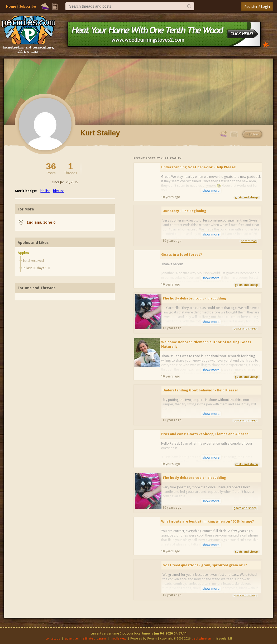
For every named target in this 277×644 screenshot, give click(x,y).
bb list (45, 191)
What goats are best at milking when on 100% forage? (208, 521)
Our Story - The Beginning (184, 211)
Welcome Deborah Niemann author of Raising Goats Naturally (206, 344)
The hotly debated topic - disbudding (194, 298)
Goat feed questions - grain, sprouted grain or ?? (205, 565)
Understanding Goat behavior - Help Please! (199, 167)
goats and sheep (247, 197)
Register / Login (257, 7)
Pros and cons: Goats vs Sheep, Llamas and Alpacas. (205, 434)
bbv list (58, 191)
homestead (249, 241)
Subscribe (28, 6)
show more (211, 191)
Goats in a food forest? (182, 255)
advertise (71, 639)
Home (11, 6)
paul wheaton (201, 639)
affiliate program (94, 639)
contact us (53, 639)
